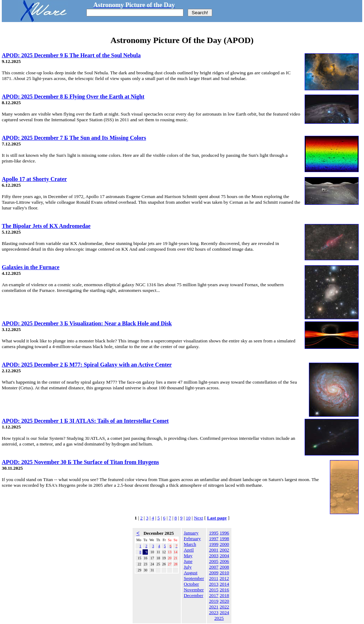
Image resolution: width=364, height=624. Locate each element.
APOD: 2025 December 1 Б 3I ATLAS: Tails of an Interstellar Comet (85, 421)
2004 (224, 556)
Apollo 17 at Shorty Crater (34, 179)
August (191, 573)
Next (198, 518)
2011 (214, 578)
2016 (224, 590)
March (190, 544)
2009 (214, 573)
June (188, 561)
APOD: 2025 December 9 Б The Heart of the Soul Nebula (71, 55)
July (188, 567)
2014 (224, 584)
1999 (214, 544)
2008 (224, 567)
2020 (224, 601)
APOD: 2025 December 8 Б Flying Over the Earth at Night (73, 97)
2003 (214, 556)
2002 (224, 550)
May (188, 556)
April (189, 550)
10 (188, 518)
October (191, 584)
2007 (214, 567)
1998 (224, 538)
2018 (224, 595)
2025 (219, 618)
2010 (224, 573)
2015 (214, 590)
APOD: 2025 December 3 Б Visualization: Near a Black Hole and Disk (87, 323)
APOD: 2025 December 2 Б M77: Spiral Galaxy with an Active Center (87, 365)
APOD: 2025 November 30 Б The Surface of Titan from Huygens (80, 462)
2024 (224, 612)
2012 (224, 578)
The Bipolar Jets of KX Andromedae (46, 226)
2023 (214, 612)
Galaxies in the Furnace (31, 267)
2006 (224, 561)
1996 (224, 533)
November (194, 590)
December (194, 595)
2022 (224, 607)
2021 (214, 607)
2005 (214, 561)
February (192, 538)
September (194, 578)
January (191, 533)
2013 (214, 584)
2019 (214, 601)
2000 (224, 544)
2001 (214, 550)
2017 (214, 595)
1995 (214, 533)
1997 (214, 538)
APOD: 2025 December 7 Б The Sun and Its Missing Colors (74, 138)
